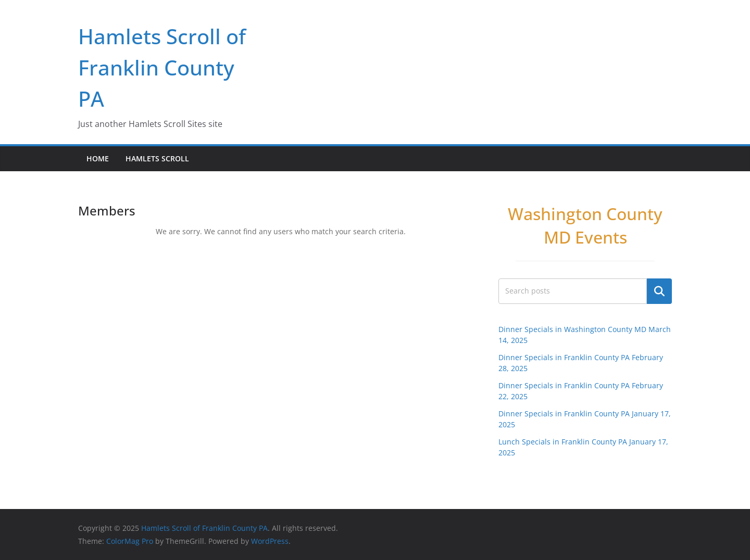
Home (98, 158)
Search (659, 291)
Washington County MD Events (585, 225)
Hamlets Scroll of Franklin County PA (162, 67)
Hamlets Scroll (157, 158)
